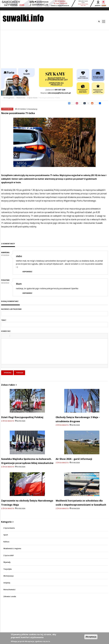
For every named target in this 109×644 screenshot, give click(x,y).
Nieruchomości (9, 590)
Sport (6, 535)
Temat (4, 320)
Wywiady (7, 562)
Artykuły (7, 583)
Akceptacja (91, 637)
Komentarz (6, 331)
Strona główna (9, 98)
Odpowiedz (27, 272)
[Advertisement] (54, 49)
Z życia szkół (9, 555)
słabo (19, 256)
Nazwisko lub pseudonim (11, 309)
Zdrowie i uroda (10, 596)
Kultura (6, 542)
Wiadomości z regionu (12, 549)
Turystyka (7, 569)
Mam (19, 284)
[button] (4, 336)
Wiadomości (21, 98)
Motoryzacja (8, 576)
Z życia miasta (32, 98)
